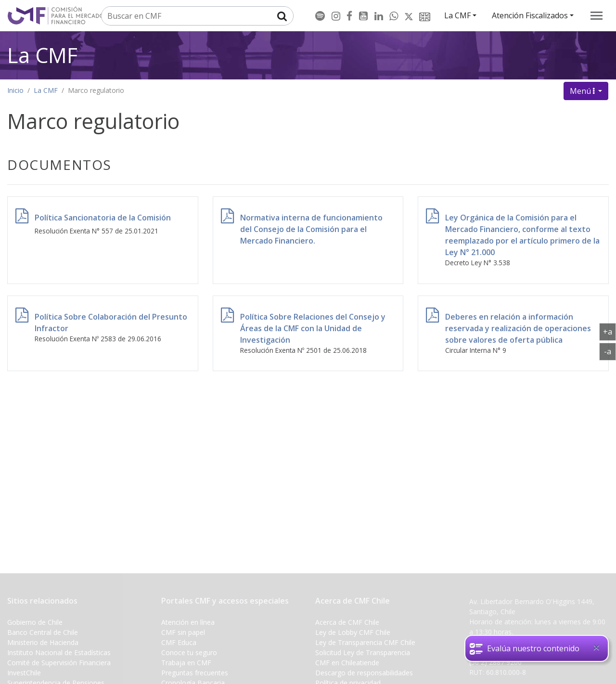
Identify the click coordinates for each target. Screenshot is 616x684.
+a (610, 331)
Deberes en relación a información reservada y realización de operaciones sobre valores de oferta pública (518, 328)
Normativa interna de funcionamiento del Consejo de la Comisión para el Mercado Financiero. (311, 229)
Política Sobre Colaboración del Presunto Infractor (111, 323)
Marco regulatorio (96, 90)
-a (610, 351)
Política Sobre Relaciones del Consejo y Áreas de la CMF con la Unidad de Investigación (313, 328)
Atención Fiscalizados (530, 15)
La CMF (457, 15)
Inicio (15, 90)
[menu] (597, 16)
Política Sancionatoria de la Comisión (103, 218)
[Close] (596, 647)
